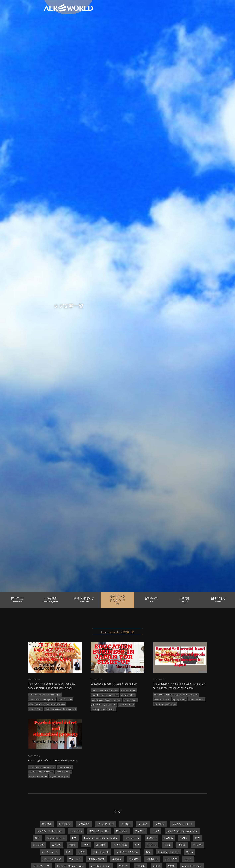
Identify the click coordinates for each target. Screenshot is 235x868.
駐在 (198, 838)
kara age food (70, 709)
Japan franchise (65, 699)
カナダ (82, 852)
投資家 (72, 845)
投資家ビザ (65, 824)
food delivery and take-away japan (45, 695)
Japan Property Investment (104, 705)
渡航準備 (117, 859)
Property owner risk (38, 776)
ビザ (68, 852)
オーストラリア (50, 852)
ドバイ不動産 (120, 845)
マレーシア (75, 859)
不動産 (182, 845)
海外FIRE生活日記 (99, 831)
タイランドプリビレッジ (50, 831)
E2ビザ (188, 859)
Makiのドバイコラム (127, 852)
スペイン (198, 845)
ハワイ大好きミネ (52, 859)
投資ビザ (160, 824)
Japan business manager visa (42, 699)
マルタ (167, 845)
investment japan (129, 690)
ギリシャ (152, 845)
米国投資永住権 (97, 859)
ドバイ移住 (38, 845)
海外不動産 (122, 831)
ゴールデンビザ (106, 824)
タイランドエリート (183, 824)
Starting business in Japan (104, 709)
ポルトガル (76, 831)
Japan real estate (53, 709)
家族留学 (168, 838)
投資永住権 (84, 824)
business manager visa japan (105, 690)
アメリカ (140, 831)
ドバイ (156, 831)
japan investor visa (56, 704)
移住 (37, 838)
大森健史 (134, 859)
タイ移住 (126, 824)
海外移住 (47, 824)
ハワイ (184, 838)
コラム (190, 852)
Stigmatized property (59, 776)
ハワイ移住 (171, 859)
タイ (137, 845)
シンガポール (132, 838)
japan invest (97, 700)
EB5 (74, 838)
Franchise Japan (191, 695)
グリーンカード (101, 852)
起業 (148, 852)
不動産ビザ (152, 859)
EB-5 (86, 845)
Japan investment (37, 704)
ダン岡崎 (143, 824)
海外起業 (101, 845)
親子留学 (57, 845)
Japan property (36, 709)
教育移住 (151, 838)
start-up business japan (165, 704)
